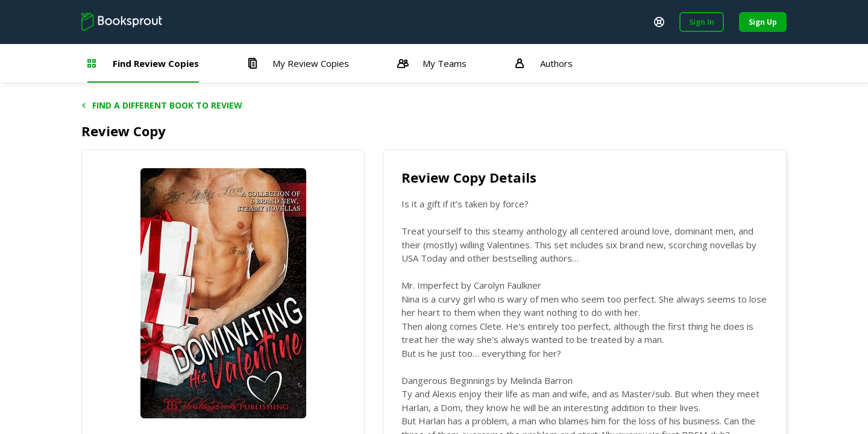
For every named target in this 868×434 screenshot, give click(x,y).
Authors (544, 63)
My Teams (432, 63)
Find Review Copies (143, 63)
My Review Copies (298, 63)
